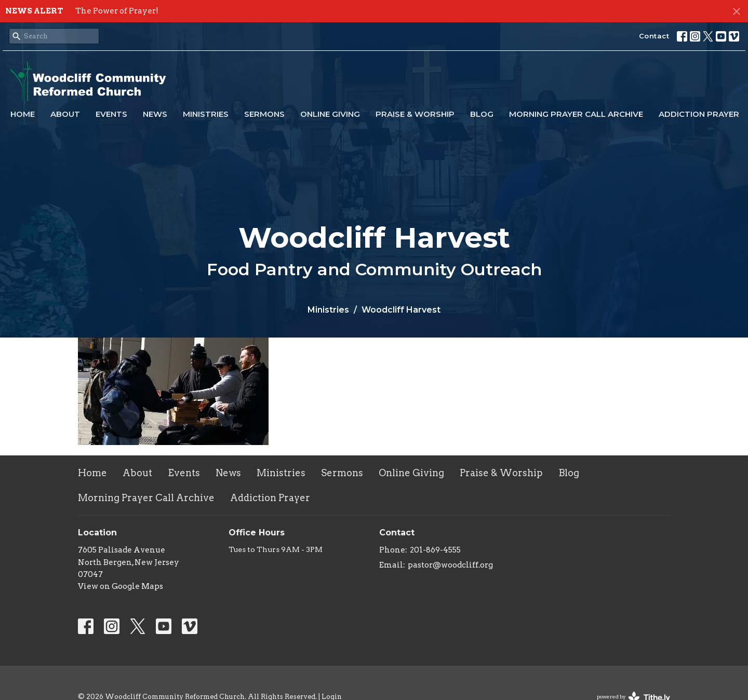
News (155, 114)
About (65, 114)
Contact (654, 36)
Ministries (206, 114)
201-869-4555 (435, 550)
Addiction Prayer (699, 114)
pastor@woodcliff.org (450, 565)
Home (23, 114)
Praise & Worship (415, 114)
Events (111, 114)
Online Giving (330, 114)
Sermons (264, 114)
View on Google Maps (121, 586)
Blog (482, 114)
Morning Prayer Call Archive (576, 114)
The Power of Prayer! (117, 11)
